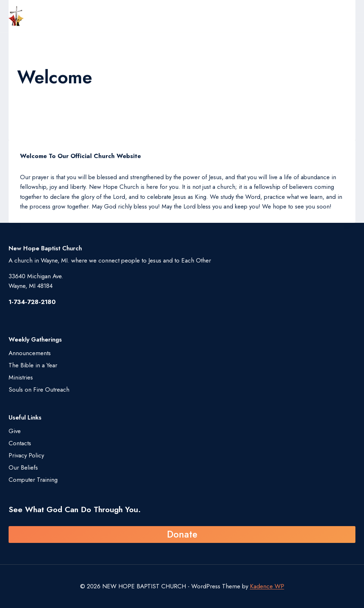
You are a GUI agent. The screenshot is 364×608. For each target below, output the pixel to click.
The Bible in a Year (33, 365)
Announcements (30, 353)
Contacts (20, 443)
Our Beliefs (23, 467)
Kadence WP (267, 586)
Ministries (21, 377)
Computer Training (33, 480)
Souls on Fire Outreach (39, 389)
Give (15, 431)
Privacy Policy (26, 455)
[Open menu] (348, 16)
